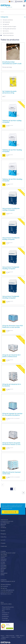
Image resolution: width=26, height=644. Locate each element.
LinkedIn (13, 637)
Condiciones (5, 616)
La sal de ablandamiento (7, 590)
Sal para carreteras (8, 20)
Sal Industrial (4, 586)
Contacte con (6, 613)
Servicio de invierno (6, 594)
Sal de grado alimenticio (9, 29)
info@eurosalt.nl (5, 637)
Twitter (19, 637)
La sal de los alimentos (7, 592)
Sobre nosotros (6, 609)
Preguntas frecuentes (8, 607)
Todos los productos (8, 35)
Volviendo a (5, 615)
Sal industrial (6, 22)
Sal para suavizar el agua (9, 27)
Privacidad (5, 618)
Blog (3, 611)
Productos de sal (9, 512)
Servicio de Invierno (8, 33)
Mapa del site (6, 620)
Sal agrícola (6, 24)
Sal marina (6, 31)
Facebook (3, 639)
